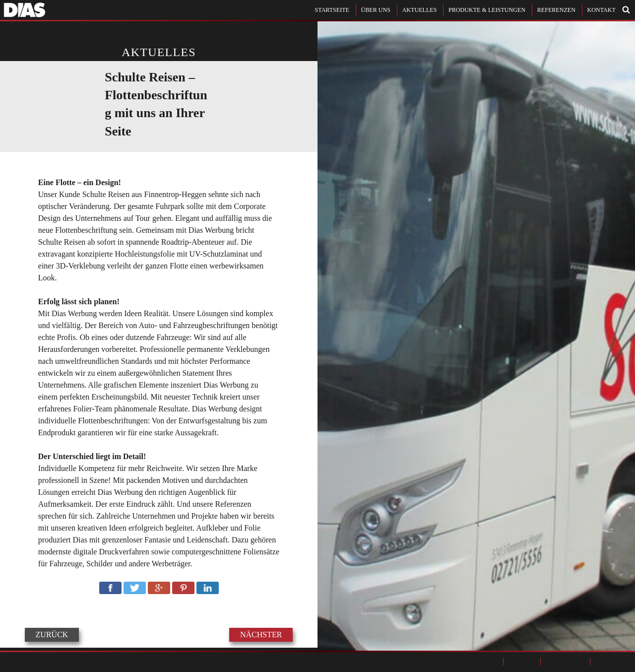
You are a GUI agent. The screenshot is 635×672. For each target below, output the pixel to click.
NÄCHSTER (261, 635)
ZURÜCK (52, 635)
